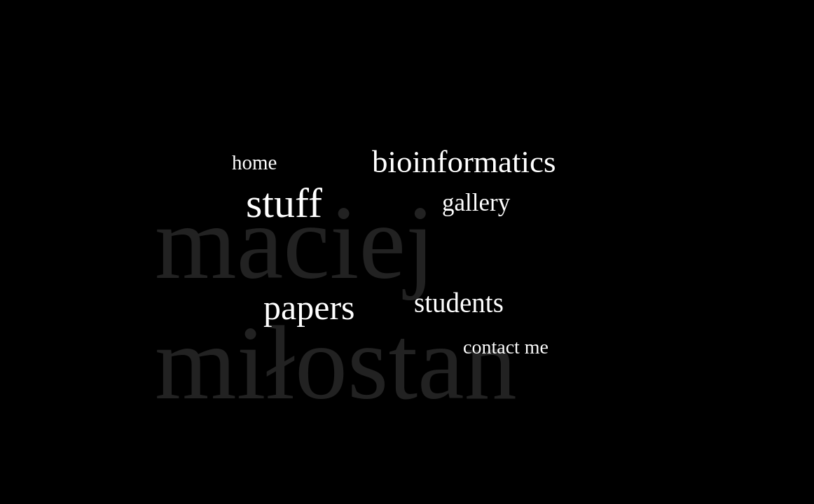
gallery (476, 203)
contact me (506, 347)
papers (309, 307)
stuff (284, 203)
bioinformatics (464, 162)
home (254, 162)
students (459, 303)
